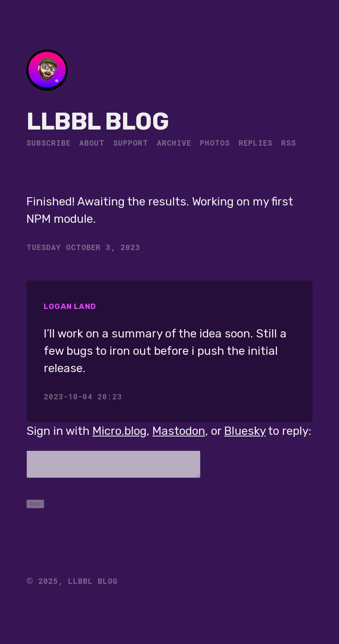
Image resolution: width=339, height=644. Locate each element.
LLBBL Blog (98, 121)
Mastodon (179, 431)
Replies (256, 143)
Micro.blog (120, 431)
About (92, 143)
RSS (289, 143)
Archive (174, 143)
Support (131, 143)
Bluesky (245, 431)
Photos (215, 143)
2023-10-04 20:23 (83, 396)
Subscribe (49, 143)
